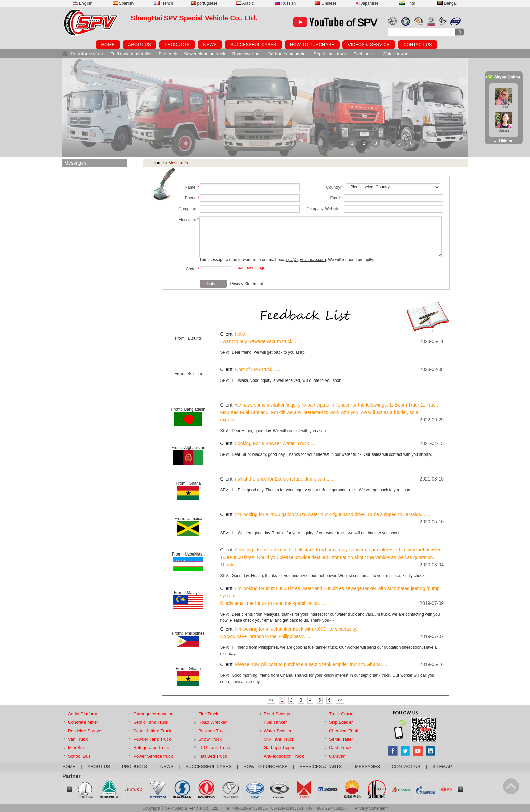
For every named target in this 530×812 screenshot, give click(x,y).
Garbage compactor (287, 54)
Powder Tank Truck (152, 739)
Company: (189, 209)
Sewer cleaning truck (204, 54)
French (164, 3)
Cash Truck (340, 748)
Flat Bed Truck (213, 756)
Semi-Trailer (341, 739)
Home (158, 163)
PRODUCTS (177, 44)
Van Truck (78, 739)
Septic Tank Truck (151, 722)
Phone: (192, 198)
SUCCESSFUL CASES (253, 44)
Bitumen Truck (213, 731)
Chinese (326, 3)
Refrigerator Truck (151, 748)
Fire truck (168, 54)
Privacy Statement (247, 284)
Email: (336, 198)
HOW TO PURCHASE (312, 44)
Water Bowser (278, 731)
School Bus (79, 756)
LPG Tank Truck (214, 748)
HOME (108, 44)
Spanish (123, 3)
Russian (285, 3)
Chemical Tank (343, 731)
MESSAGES (367, 767)
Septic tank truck (330, 54)
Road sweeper (247, 54)
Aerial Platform (82, 714)
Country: (334, 187)
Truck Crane (341, 714)
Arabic (245, 3)
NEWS (210, 44)
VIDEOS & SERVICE (369, 44)
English (82, 3)
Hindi (407, 3)
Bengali (447, 3)
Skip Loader (341, 722)
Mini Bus (77, 748)
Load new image (250, 268)
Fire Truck (208, 714)
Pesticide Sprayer (85, 731)
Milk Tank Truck (279, 739)
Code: (192, 269)
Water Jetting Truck (152, 731)
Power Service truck (153, 756)
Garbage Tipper (279, 748)
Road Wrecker (213, 722)
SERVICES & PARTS (321, 767)
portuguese (204, 3)
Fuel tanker (365, 54)
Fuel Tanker (275, 722)
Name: (192, 187)
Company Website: (325, 209)
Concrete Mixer (83, 722)
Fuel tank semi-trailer (131, 54)
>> (340, 700)
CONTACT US (418, 44)
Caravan (337, 756)
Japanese (366, 3)
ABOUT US (139, 44)
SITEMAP (442, 767)
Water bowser (396, 54)
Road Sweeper (278, 714)
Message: (189, 220)
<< (271, 700)
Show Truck (210, 739)
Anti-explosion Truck (284, 756)
